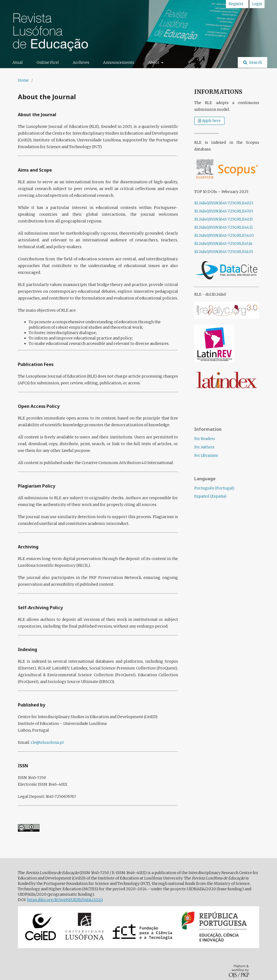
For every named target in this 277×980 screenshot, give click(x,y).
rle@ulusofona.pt (47, 742)
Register (236, 4)
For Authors (204, 447)
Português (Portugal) (214, 488)
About (154, 62)
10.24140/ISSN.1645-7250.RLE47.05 (224, 211)
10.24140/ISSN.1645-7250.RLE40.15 (224, 219)
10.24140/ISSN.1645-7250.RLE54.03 (224, 235)
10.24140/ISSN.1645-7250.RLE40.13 (224, 203)
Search (255, 62)
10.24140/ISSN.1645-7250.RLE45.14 (223, 244)
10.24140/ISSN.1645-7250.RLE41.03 (224, 252)
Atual (18, 62)
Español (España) (210, 496)
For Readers (205, 439)
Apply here (211, 121)
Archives (81, 62)
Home (23, 80)
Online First (48, 62)
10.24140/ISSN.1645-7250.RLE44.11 (223, 227)
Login (257, 4)
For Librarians (206, 456)
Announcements (119, 62)
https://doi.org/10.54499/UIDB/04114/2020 (65, 900)
